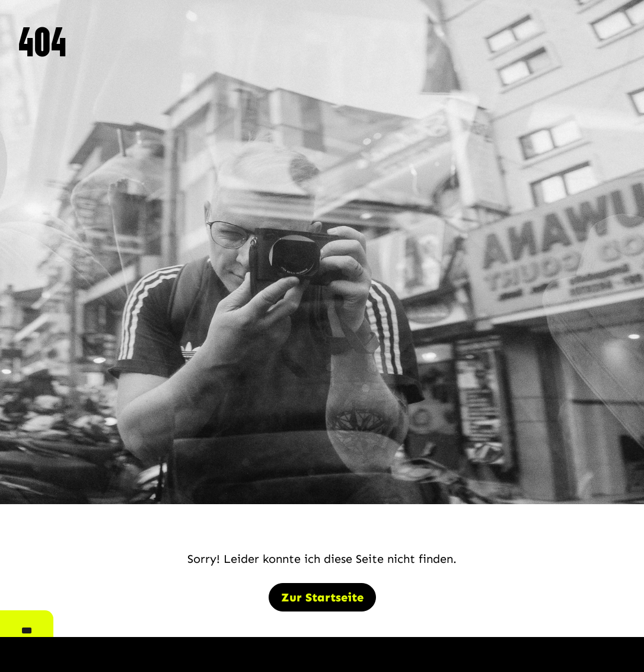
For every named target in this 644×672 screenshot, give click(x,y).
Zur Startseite (322, 597)
